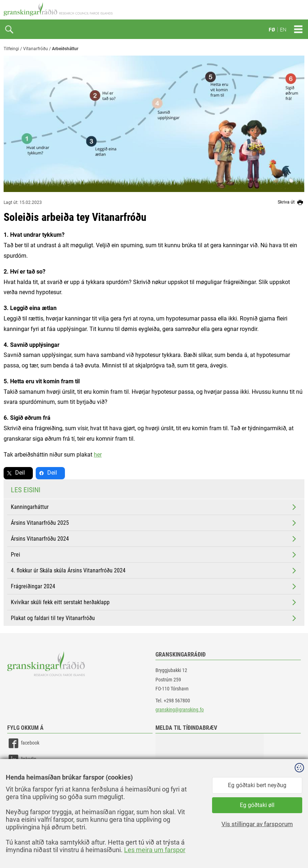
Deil (20, 473)
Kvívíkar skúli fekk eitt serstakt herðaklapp (154, 602)
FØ (272, 30)
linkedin (22, 760)
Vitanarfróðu (36, 49)
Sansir (299, 847)
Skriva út (291, 202)
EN (283, 30)
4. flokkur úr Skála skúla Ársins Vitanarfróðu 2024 (154, 571)
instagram (24, 776)
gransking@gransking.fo (180, 710)
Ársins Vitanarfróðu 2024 (154, 539)
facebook (23, 743)
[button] (210, 769)
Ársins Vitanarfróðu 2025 (154, 523)
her (98, 455)
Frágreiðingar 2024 (154, 586)
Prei (154, 555)
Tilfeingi (11, 49)
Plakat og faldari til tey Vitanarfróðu (154, 618)
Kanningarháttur (154, 507)
